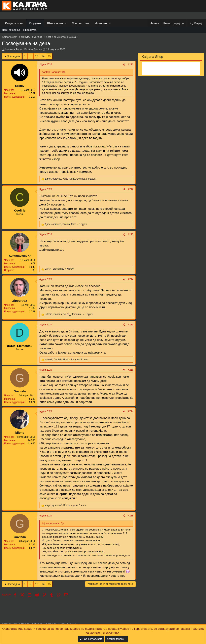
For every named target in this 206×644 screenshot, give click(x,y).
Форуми (35, 23)
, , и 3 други (69, 314)
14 (43, 56)
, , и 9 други (71, 179)
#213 (131, 234)
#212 (131, 189)
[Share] (124, 65)
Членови (101, 23)
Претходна (13, 56)
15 (49, 56)
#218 (131, 516)
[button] (66, 23)
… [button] (30, 56)
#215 (131, 325)
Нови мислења (11, 30)
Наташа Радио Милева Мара (23, 49)
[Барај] (196, 23)
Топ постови (80, 23)
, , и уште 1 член (67, 360)
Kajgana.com (14, 23)
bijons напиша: (51, 523)
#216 (131, 370)
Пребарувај (30, 30)
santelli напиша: (51, 72)
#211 (131, 64)
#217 (131, 411)
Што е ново (55, 23)
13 (37, 56)
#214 (131, 279)
